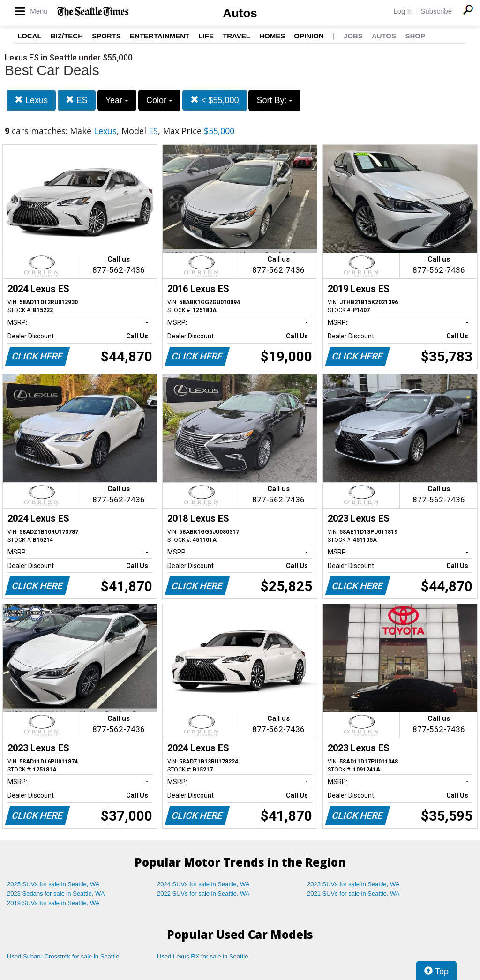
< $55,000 (215, 100)
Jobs (353, 36)
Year (117, 100)
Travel (236, 36)
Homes (272, 36)
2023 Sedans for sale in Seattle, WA (56, 894)
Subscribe (436, 11)
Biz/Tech (67, 36)
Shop (415, 36)
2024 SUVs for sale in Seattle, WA (203, 884)
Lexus (31, 100)
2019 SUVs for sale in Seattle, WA (53, 903)
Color (159, 100)
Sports (106, 36)
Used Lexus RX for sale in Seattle (202, 956)
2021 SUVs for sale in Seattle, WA (353, 894)
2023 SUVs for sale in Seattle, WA (353, 884)
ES (77, 100)
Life (206, 36)
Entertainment (160, 36)
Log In (403, 11)
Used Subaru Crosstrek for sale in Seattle (63, 956)
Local (30, 36)
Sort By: (274, 100)
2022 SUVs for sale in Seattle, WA (203, 894)
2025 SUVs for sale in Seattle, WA (53, 884)
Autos (240, 13)
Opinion (309, 36)
